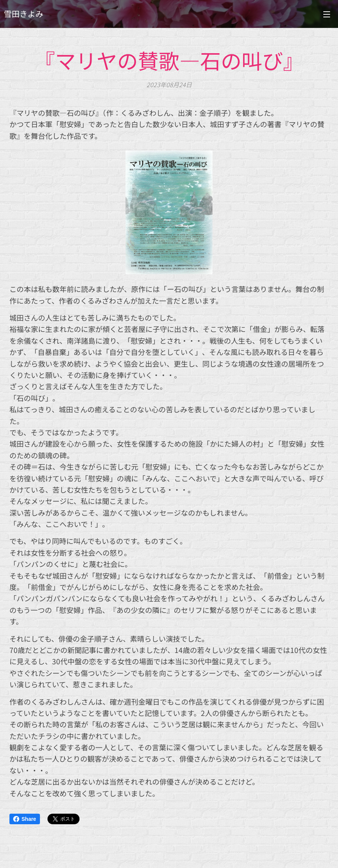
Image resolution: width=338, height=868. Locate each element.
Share (25, 819)
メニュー (327, 14)
